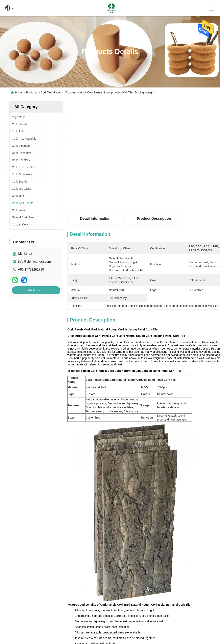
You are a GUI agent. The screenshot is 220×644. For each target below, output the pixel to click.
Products (32, 92)
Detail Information (95, 219)
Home (19, 92)
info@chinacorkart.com (35, 262)
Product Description (154, 219)
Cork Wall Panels (51, 92)
